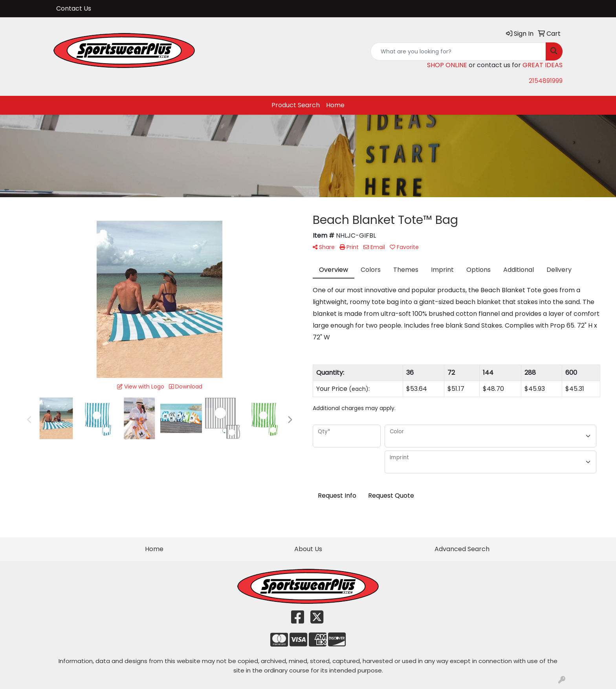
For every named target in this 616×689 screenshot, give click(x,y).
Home (335, 105)
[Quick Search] (458, 51)
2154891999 (546, 81)
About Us (308, 549)
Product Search (296, 105)
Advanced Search (462, 549)
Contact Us (74, 8)
